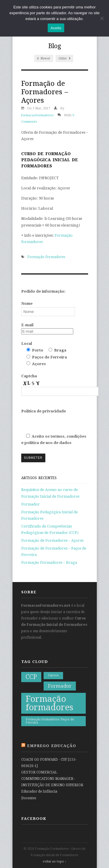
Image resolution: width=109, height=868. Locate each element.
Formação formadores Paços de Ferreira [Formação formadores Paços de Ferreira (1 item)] (50, 721)
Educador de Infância (39, 791)
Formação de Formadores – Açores (52, 540)
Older (64, 58)
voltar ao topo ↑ (54, 861)
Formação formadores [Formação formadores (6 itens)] (49, 703)
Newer (44, 58)
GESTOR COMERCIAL (39, 772)
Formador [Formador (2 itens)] (60, 686)
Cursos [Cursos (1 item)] (53, 675)
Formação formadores (46, 257)
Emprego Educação (52, 746)
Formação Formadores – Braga (49, 562)
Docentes (29, 798)
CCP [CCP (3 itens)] (31, 677)
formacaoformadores (37, 115)
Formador (31, 504)
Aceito (56, 28)
